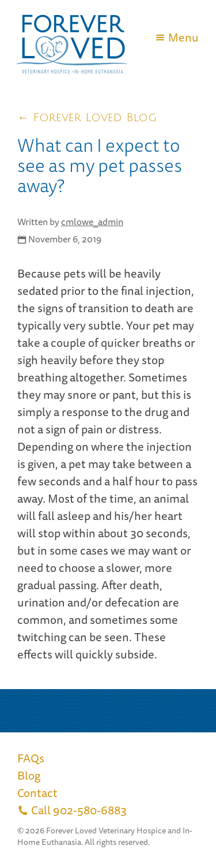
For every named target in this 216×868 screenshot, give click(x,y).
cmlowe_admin (92, 222)
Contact (37, 793)
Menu (177, 37)
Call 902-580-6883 (72, 810)
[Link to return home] (72, 74)
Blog (29, 775)
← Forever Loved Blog (87, 118)
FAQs (31, 758)
